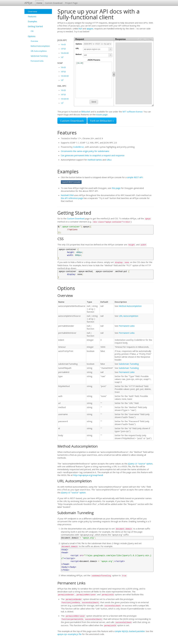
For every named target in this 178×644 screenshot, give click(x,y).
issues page (102, 114)
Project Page (71, 3)
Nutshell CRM (67, 195)
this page (116, 188)
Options (32, 36)
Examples (32, 21)
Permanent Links (37, 61)
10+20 (63, 45)
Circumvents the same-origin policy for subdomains (85, 151)
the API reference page (72, 198)
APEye (28, 3)
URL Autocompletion (39, 51)
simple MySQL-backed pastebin (130, 631)
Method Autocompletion (40, 46)
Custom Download (54, 3)
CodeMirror (78, 147)
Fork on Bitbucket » (102, 121)
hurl (80, 29)
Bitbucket (86, 112)
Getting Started (35, 26)
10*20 (63, 49)
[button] (110, 49)
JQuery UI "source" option (140, 464)
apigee (90, 29)
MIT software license (133, 112)
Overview (32, 11)
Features (32, 16)
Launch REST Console (71, 182)
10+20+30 (65, 53)
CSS (32, 31)
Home (39, 3)
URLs (109, 160)
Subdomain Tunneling (39, 56)
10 (62, 57)
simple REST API (135, 177)
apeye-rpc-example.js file (69, 634)
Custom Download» (72, 121)
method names (95, 160)
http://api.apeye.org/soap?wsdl (88, 475)
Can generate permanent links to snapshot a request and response (93, 155)
